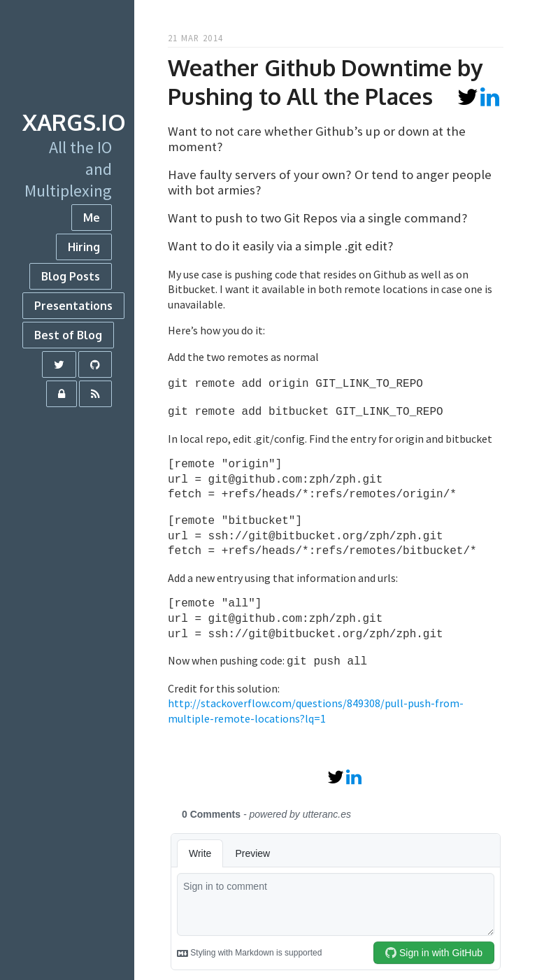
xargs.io (74, 122)
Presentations (73, 306)
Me (92, 218)
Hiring (84, 247)
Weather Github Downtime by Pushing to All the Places (325, 82)
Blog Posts (71, 276)
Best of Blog (68, 335)
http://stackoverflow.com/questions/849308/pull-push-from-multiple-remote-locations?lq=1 (316, 706)
